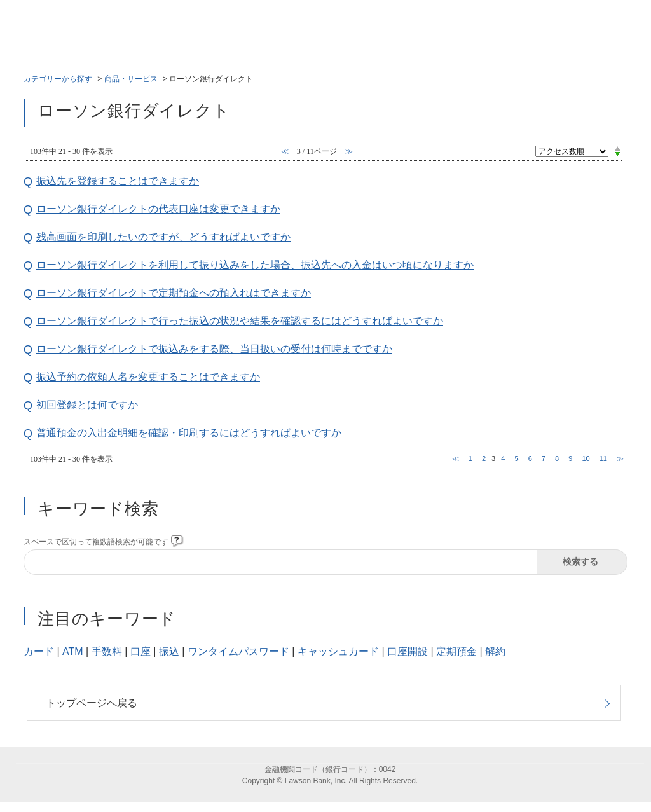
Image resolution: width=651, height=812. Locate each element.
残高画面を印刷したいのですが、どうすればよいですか (163, 237)
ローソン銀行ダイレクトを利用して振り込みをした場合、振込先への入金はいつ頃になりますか (255, 265)
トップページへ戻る (92, 703)
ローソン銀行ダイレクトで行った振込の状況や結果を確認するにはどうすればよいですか (240, 321)
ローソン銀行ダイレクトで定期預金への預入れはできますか (174, 293)
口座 (140, 651)
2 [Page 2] (484, 458)
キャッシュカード (338, 651)
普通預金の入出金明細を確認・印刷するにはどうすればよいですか (189, 433)
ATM (73, 651)
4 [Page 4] (503, 458)
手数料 (107, 651)
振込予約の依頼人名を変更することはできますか (148, 377)
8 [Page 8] (557, 458)
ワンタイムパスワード (238, 651)
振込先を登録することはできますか (118, 181)
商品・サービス (131, 79)
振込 (169, 651)
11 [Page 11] (603, 458)
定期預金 (456, 651)
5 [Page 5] (516, 458)
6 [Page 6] (530, 458)
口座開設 (408, 651)
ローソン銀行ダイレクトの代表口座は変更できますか (158, 209)
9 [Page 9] (570, 458)
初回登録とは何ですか (87, 405)
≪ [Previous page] (456, 458)
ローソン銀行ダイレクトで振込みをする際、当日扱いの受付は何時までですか (214, 349)
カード (39, 651)
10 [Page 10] (586, 458)
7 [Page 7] (544, 458)
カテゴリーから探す (58, 79)
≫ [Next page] (620, 458)
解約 (495, 651)
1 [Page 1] (470, 458)
